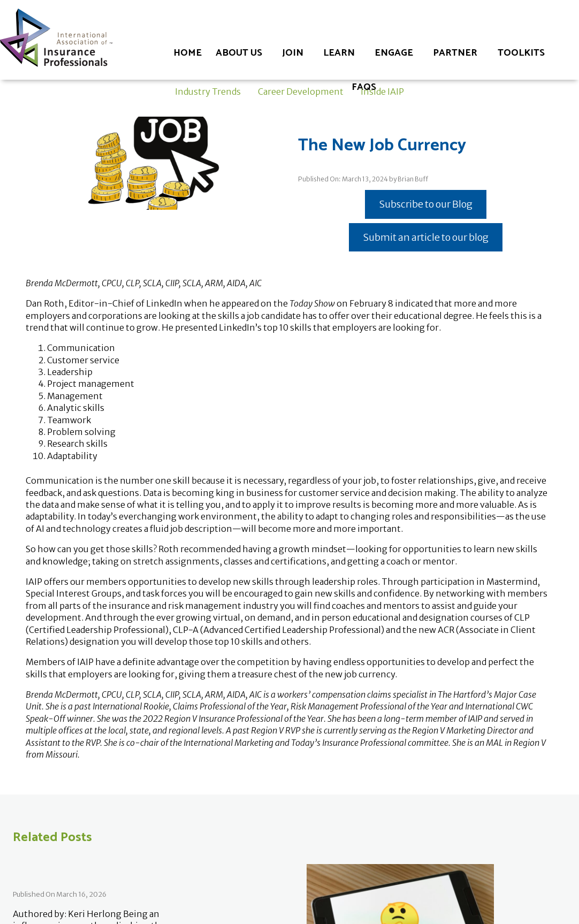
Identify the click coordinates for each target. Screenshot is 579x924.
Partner (455, 53)
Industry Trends (208, 91)
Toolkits (521, 53)
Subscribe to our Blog (426, 204)
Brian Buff (413, 179)
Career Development (301, 91)
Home (188, 53)
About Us (239, 53)
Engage (394, 53)
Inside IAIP (382, 91)
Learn (339, 53)
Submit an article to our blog (426, 237)
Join (293, 53)
